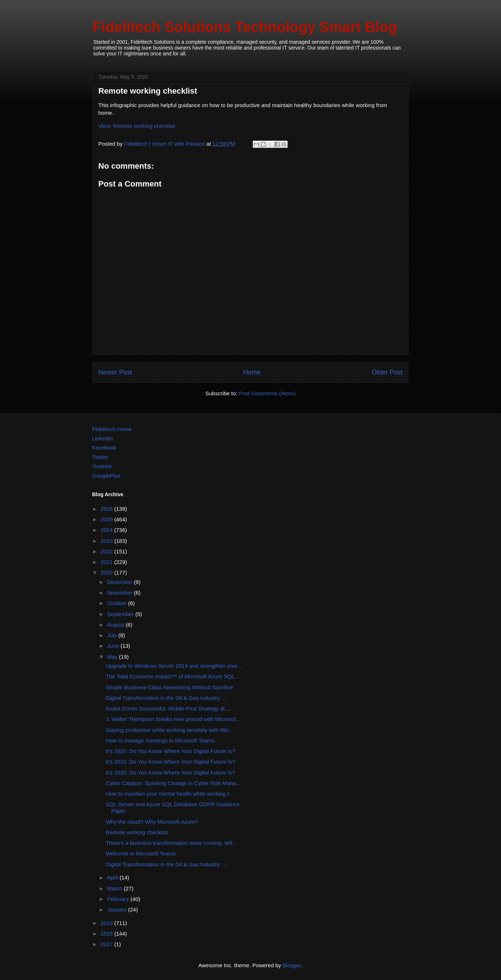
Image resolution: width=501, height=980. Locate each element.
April (113, 877)
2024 (107, 530)
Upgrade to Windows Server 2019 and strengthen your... (174, 666)
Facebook (104, 448)
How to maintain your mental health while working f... (170, 794)
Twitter (100, 457)
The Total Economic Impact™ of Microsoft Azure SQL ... (173, 676)
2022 (107, 551)
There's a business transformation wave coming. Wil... (171, 843)
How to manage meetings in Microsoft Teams (160, 740)
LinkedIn (102, 438)
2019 (107, 923)
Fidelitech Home (112, 429)
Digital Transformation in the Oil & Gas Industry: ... (167, 698)
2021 (107, 562)
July (113, 635)
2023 (107, 541)
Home (252, 372)
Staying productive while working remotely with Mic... (170, 730)
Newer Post (115, 372)
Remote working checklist (137, 832)
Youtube (102, 466)
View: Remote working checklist (137, 126)
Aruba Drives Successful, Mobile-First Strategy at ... (168, 708)
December (120, 582)
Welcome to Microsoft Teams (141, 853)
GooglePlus (106, 476)
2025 (107, 519)
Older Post (387, 372)
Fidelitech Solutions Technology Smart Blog (245, 27)
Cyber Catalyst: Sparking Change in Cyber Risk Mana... (173, 783)
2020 (107, 573)
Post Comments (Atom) (267, 393)
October (118, 603)
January (118, 910)
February (119, 899)
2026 (107, 509)
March (115, 888)
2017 (107, 944)
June (114, 646)
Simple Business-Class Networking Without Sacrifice (169, 687)
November (120, 593)
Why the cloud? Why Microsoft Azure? (152, 822)
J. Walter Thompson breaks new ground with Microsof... (173, 719)
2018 (107, 934)
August (116, 625)
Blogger (292, 965)
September (121, 614)
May (113, 657)
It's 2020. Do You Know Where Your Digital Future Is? (171, 751)
